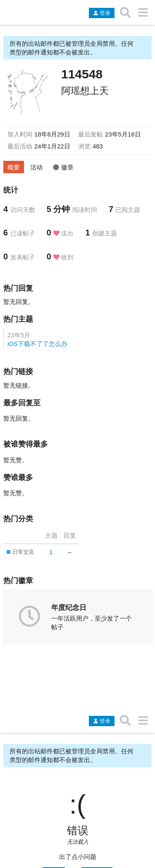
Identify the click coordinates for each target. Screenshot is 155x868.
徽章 (63, 167)
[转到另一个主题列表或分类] (143, 12)
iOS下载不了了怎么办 (37, 344)
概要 (14, 167)
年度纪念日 (69, 607)
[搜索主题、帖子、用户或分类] (125, 12)
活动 (36, 167)
